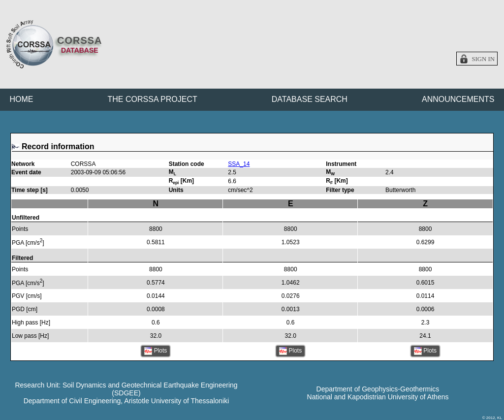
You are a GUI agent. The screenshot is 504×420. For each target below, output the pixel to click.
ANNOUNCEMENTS (458, 99)
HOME (22, 99)
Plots (156, 351)
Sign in (483, 59)
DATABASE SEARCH (310, 99)
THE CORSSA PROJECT (153, 99)
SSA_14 (239, 164)
